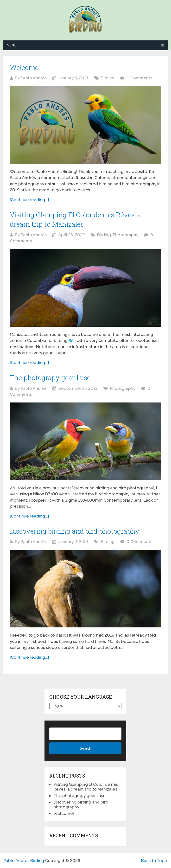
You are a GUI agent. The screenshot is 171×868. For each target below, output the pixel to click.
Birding (108, 78)
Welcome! (25, 67)
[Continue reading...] (29, 200)
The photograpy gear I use (50, 378)
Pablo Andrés (34, 78)
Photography (126, 235)
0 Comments (139, 78)
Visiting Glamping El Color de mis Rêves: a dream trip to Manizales (86, 787)
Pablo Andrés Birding (24, 861)
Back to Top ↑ (154, 861)
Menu (12, 45)
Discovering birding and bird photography (75, 531)
